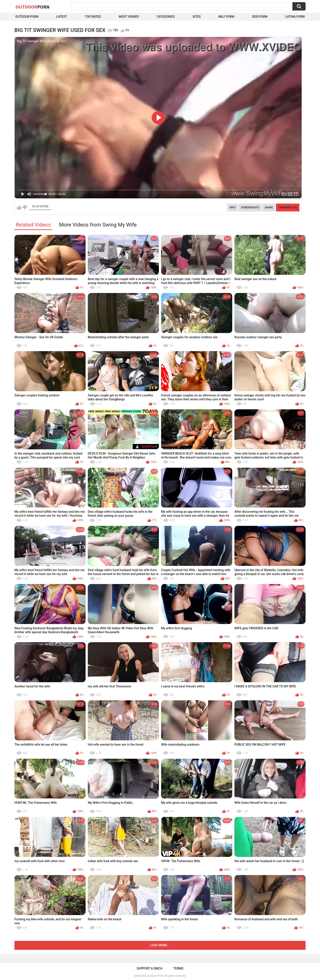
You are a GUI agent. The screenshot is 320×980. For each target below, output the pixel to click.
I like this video (19, 208)
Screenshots (250, 208)
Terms (178, 968)
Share (269, 208)
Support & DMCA (149, 968)
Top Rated (93, 17)
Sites (196, 17)
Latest (62, 17)
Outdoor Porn (27, 17)
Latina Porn (295, 17)
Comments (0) (288, 208)
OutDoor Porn (155, 976)
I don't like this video (25, 208)
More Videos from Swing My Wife (98, 225)
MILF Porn (226, 17)
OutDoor (33, 7)
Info (233, 208)
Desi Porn (260, 17)
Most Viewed (129, 17)
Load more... (160, 945)
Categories (166, 17)
